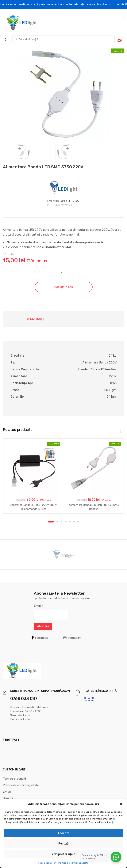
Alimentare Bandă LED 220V (63, 201)
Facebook (40, 638)
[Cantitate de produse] (63, 274)
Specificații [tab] (35, 319)
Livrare (7, 792)
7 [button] (78, 522)
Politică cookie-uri (47, 863)
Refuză (63, 844)
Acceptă (64, 833)
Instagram (72, 638)
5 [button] (70, 522)
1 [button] (51, 522)
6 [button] (74, 522)
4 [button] (66, 522)
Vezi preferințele (63, 854)
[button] (121, 804)
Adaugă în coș (64, 287)
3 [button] (61, 522)
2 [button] (57, 522)
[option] (63, 96)
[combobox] (63, 39)
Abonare (43, 626)
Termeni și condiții (15, 779)
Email (39, 606)
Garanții (8, 798)
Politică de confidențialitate (73, 863)
